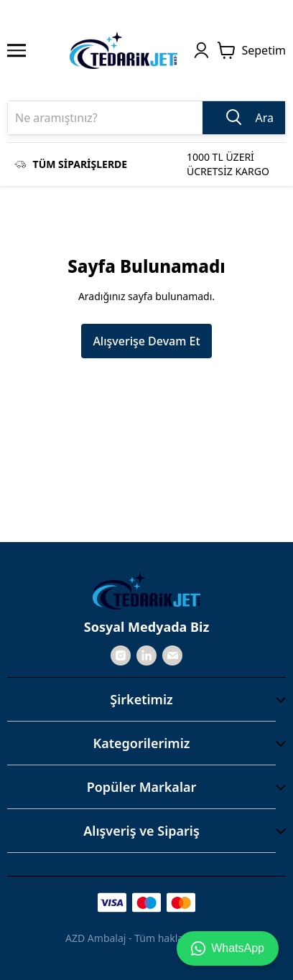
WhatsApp (228, 948)
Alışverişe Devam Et (146, 341)
